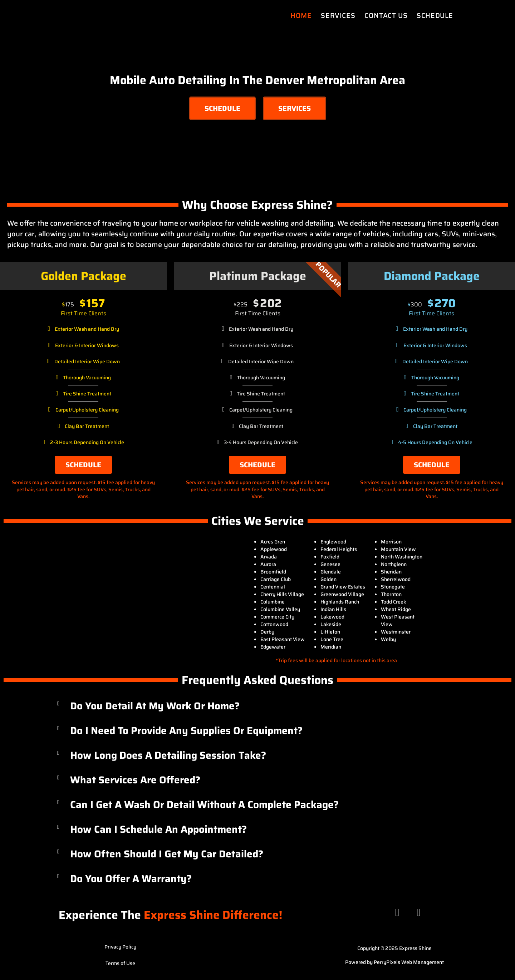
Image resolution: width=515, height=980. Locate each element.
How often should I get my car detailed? (167, 854)
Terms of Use (120, 963)
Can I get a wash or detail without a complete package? (204, 804)
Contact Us (386, 15)
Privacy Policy (120, 947)
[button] (257, 706)
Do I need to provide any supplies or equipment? (186, 730)
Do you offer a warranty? (131, 878)
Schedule (435, 15)
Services (338, 15)
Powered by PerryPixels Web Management (394, 962)
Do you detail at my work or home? (155, 706)
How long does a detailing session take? (168, 755)
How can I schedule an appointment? (158, 829)
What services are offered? (135, 780)
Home (301, 15)
